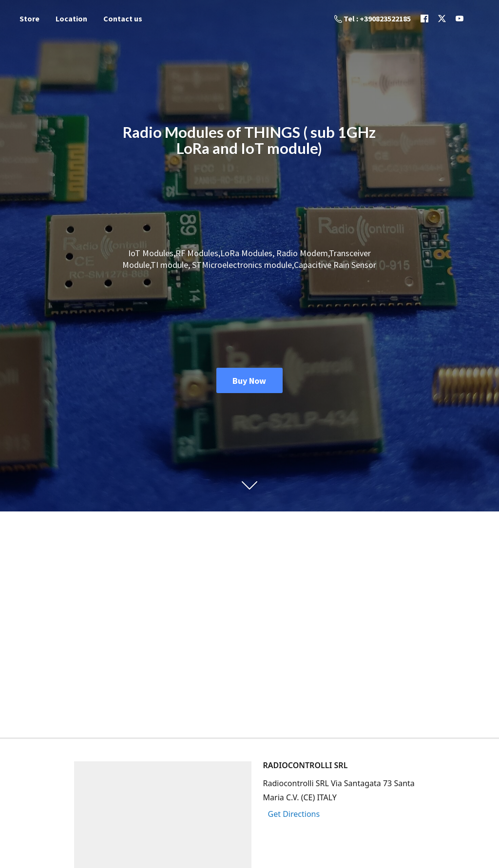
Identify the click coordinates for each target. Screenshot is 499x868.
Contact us (123, 19)
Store (29, 19)
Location (71, 19)
